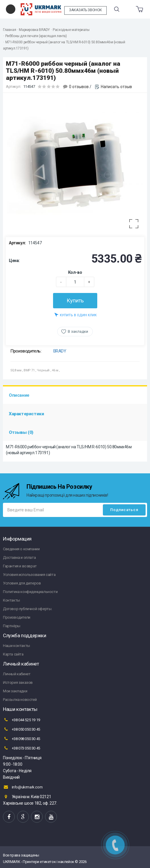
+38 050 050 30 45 (22, 729)
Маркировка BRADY (34, 30)
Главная (9, 30)
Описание (19, 395)
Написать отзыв (116, 87)
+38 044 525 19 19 (22, 720)
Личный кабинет (17, 674)
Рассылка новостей (20, 700)
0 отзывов (79, 87)
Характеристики (26, 414)
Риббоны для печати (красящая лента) (36, 36)
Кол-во (75, 272)
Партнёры (12, 626)
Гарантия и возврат (20, 566)
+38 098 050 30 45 (22, 739)
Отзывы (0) (21, 432)
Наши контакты (17, 646)
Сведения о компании (21, 549)
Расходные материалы (71, 30)
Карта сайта (13, 654)
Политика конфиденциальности (30, 592)
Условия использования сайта (29, 575)
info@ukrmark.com (23, 787)
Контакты (11, 600)
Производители (17, 617)
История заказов (18, 682)
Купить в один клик (76, 315)
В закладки (78, 331)
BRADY (60, 351)
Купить (75, 300)
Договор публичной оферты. (28, 609)
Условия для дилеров (22, 583)
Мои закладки (15, 691)
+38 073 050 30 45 (22, 748)
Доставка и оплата (19, 557)
